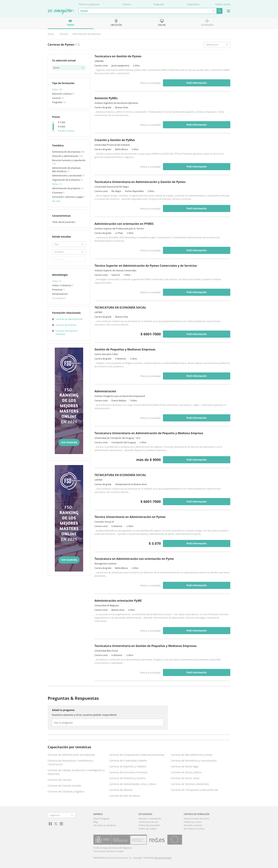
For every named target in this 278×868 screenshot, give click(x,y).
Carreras (126, 4)
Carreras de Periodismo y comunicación (194, 761)
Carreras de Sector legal (185, 766)
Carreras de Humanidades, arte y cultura (133, 784)
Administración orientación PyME (118, 601)
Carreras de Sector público (186, 772)
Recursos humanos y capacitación (69, 160)
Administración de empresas (87, 34)
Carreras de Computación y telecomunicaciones (137, 755)
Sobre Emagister (102, 819)
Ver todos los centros (194, 829)
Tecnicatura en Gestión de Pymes (118, 56)
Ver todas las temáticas (105, 825)
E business (58, 193)
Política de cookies (148, 829)
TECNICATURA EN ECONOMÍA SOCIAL (120, 307)
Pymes (56, 184)
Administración (105, 391)
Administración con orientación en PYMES (124, 224)
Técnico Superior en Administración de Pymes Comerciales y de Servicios (146, 266)
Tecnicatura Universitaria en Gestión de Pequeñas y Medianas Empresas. (146, 646)
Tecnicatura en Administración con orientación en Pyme (134, 559)
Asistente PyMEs (106, 98)
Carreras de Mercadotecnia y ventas (192, 755)
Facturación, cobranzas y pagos (68, 197)
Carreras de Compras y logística (66, 791)
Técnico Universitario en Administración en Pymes (130, 517)
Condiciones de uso (148, 822)
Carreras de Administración (69, 319)
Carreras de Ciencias (59, 780)
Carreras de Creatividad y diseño (128, 761)
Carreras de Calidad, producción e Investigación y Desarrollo (76, 772)
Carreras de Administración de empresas (71, 755)
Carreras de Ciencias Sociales (64, 786)
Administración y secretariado (67, 176)
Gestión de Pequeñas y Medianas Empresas (125, 349)
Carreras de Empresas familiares (67, 333)
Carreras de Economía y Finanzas (128, 772)
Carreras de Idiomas (121, 790)
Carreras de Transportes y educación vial (194, 790)
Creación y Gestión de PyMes (115, 140)
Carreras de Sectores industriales (190, 784)
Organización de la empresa (66, 180)
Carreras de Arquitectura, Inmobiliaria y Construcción (70, 762)
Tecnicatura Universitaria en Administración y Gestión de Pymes (140, 182)
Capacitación (193, 4)
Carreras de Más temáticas (125, 796)
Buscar (219, 11)
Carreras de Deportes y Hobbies (128, 766)
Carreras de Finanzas (66, 325)
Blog (96, 822)
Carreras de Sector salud (185, 778)
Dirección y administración (66, 156)
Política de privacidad (149, 825)
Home (51, 34)
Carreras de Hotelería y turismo (127, 778)
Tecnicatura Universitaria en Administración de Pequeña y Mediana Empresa (149, 433)
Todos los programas (89, 4)
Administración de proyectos (67, 188)
